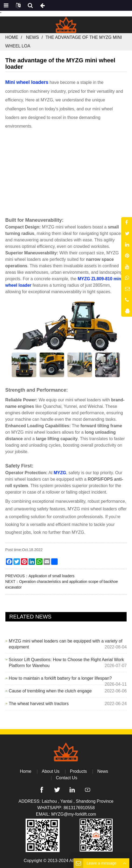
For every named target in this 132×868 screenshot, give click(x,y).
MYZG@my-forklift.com (74, 814)
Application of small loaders (51, 576)
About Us (51, 771)
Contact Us (67, 778)
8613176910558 (79, 808)
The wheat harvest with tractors (39, 704)
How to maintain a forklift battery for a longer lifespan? (60, 678)
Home (12, 37)
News (33, 37)
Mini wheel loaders (27, 82)
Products (78, 771)
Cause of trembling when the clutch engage (50, 691)
